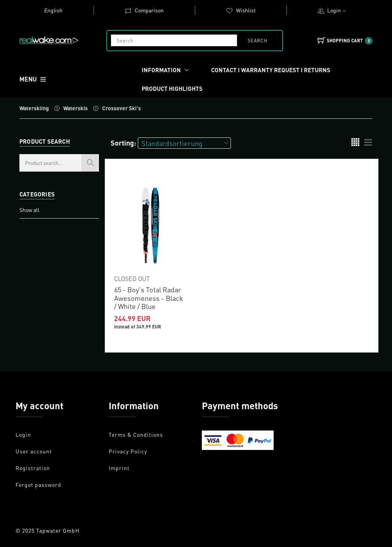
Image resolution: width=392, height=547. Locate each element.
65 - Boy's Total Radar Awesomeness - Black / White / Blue (149, 298)
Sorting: (123, 143)
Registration (33, 468)
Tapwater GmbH (58, 530)
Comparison (144, 10)
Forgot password (38, 484)
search (258, 41)
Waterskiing (34, 108)
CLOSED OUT (132, 279)
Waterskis (75, 108)
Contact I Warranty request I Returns (271, 70)
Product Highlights (172, 89)
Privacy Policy (128, 451)
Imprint (119, 468)
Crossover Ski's (121, 108)
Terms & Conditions (136, 434)
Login (337, 10)
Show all (29, 210)
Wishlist (241, 10)
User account (34, 451)
